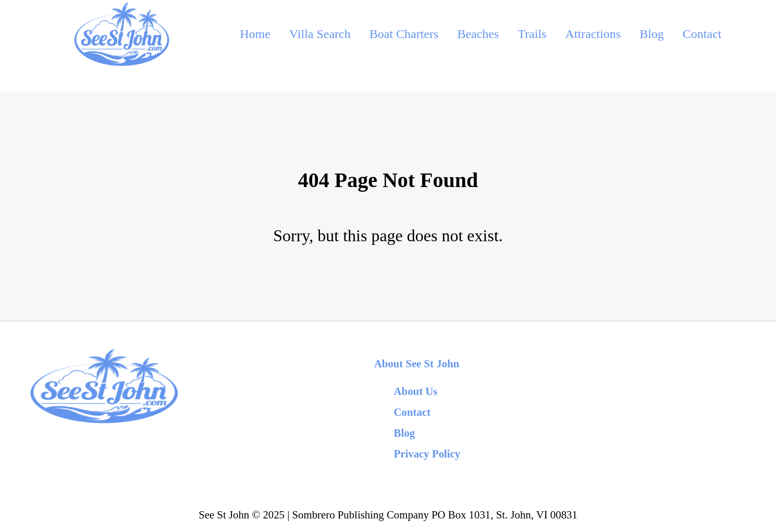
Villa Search (320, 34)
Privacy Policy (427, 454)
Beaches (478, 34)
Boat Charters (404, 34)
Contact (702, 34)
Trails (532, 34)
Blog (652, 34)
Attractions (593, 34)
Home (255, 34)
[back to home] (121, 34)
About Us (416, 391)
